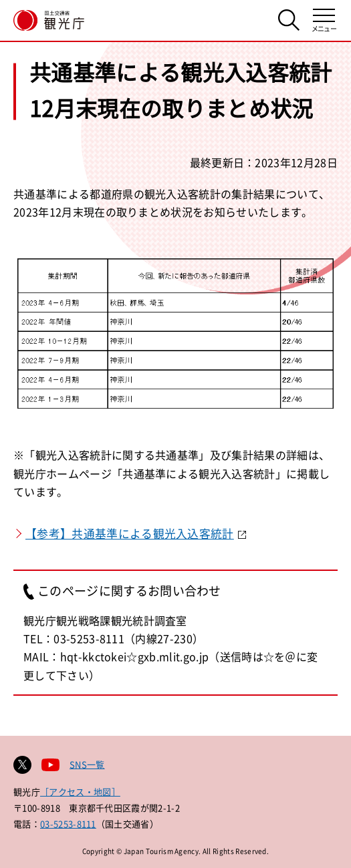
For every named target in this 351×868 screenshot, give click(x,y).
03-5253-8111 (68, 824)
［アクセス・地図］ (80, 792)
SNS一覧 (87, 764)
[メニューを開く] (324, 20)
